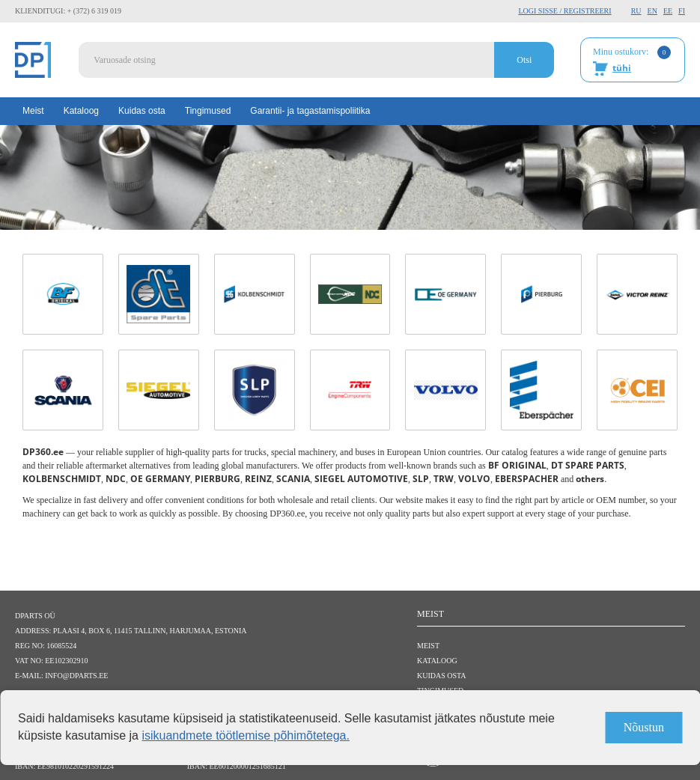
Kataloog (81, 111)
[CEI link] (637, 390)
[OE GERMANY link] (445, 294)
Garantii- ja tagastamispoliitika (310, 111)
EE (668, 11)
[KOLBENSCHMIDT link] (255, 294)
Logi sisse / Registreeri (564, 11)
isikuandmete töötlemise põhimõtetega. (246, 735)
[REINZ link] (637, 294)
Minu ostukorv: (632, 61)
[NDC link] (350, 294)
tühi (622, 68)
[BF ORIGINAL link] (63, 294)
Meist (33, 111)
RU (636, 11)
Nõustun (644, 727)
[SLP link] (255, 390)
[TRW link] (350, 390)
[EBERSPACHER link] (541, 390)
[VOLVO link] (445, 390)
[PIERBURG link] (541, 294)
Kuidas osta (142, 111)
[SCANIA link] (63, 390)
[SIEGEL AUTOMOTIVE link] (159, 390)
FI (682, 11)
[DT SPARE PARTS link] (159, 294)
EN (652, 11)
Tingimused (208, 111)
